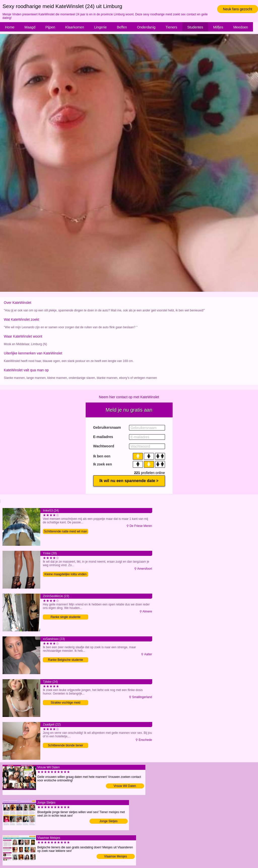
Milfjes (218, 27)
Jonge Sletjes (109, 821)
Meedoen (241, 27)
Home (10, 27)
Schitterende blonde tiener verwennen (66, 746)
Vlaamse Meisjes (116, 856)
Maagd (30, 27)
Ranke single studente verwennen (66, 617)
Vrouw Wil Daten (125, 786)
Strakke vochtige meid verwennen (66, 703)
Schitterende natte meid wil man (66, 531)
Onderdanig (146, 27)
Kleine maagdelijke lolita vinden (65, 574)
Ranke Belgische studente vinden (65, 660)
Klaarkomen (75, 27)
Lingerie (101, 27)
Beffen (122, 27)
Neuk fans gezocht (238, 9)
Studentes (195, 27)
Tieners (171, 27)
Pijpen (50, 27)
